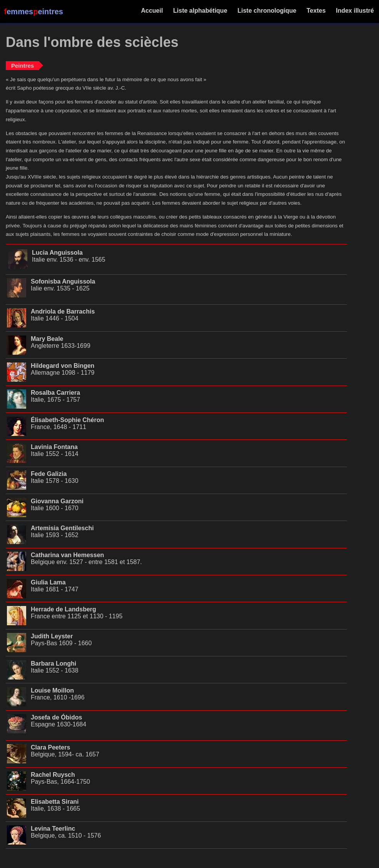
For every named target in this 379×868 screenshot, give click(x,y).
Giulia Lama (48, 582)
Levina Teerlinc (53, 829)
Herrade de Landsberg (63, 609)
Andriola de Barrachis (63, 311)
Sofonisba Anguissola (63, 281)
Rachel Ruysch (53, 775)
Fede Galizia (49, 474)
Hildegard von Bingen (63, 366)
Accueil (152, 11)
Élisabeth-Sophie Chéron (67, 420)
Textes (316, 11)
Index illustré (355, 11)
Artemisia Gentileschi (62, 528)
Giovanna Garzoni (57, 501)
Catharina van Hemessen (67, 555)
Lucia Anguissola (57, 253)
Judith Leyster (52, 636)
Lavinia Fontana (54, 447)
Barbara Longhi (53, 664)
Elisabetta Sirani (55, 802)
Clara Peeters (50, 747)
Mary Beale (47, 339)
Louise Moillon (52, 690)
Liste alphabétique (200, 11)
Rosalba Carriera (55, 393)
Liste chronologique (267, 11)
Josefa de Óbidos (56, 717)
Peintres (23, 66)
